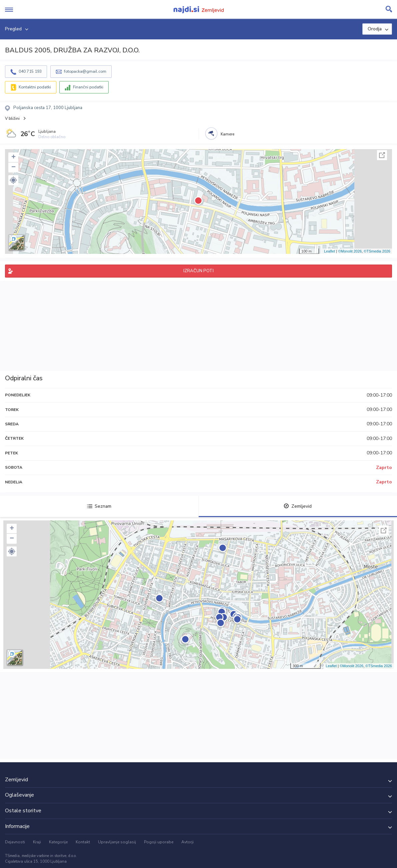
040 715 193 (30, 71)
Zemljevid (298, 506)
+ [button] (13, 157)
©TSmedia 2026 (377, 251)
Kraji (37, 842)
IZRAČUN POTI (198, 271)
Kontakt (83, 842)
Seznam (99, 506)
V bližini (12, 118)
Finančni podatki (88, 87)
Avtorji (187, 842)
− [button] (13, 167)
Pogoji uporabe (159, 842)
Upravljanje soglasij (117, 842)
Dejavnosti (15, 842)
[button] (13, 180)
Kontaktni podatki (35, 87)
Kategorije (58, 842)
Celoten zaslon (382, 155)
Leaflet (329, 251)
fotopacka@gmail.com (85, 71)
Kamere (227, 134)
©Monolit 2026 (350, 251)
